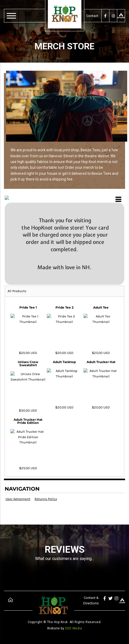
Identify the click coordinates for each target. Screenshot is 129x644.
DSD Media (74, 628)
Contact (92, 16)
